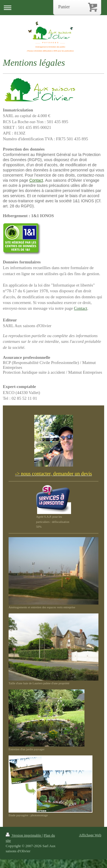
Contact (81, 308)
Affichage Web (90, 835)
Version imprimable (24, 835)
